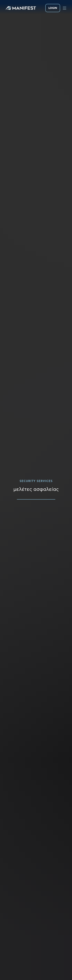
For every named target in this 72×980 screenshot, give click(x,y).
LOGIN (53, 8)
